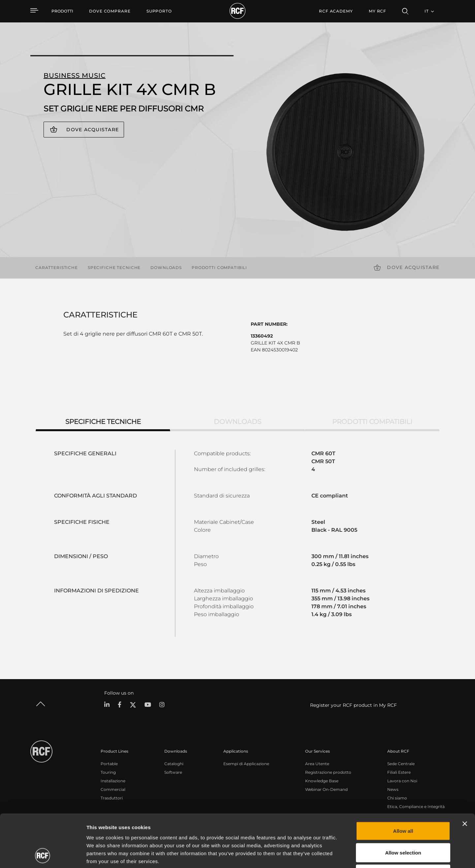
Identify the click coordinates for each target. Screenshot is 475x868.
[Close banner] (465, 774)
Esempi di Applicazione (246, 764)
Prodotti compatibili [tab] (372, 422)
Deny (403, 825)
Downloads (166, 268)
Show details (339, 855)
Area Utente (317, 764)
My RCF (378, 11)
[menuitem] (110, 11)
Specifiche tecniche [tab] (103, 422)
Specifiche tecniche (114, 268)
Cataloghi (174, 764)
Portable (109, 764)
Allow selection (403, 803)
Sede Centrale (401, 764)
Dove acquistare (93, 130)
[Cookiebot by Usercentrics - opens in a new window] (43, 855)
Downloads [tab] (237, 422)
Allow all (403, 781)
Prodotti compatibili (219, 268)
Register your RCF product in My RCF (353, 705)
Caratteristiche (57, 268)
